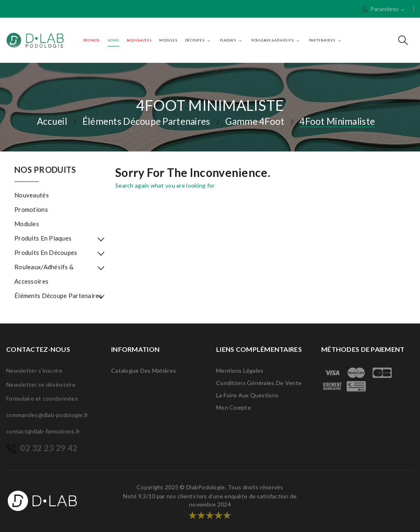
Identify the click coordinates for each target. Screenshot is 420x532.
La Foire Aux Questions (247, 395)
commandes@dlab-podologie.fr (47, 415)
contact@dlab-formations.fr (43, 431)
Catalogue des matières (144, 370)
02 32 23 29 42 (49, 448)
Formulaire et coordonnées (42, 398)
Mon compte (234, 407)
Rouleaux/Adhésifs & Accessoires (44, 274)
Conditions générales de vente (259, 383)
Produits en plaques (43, 238)
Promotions (31, 209)
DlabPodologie (206, 487)
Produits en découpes (46, 252)
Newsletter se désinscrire (41, 384)
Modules (27, 224)
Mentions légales (240, 370)
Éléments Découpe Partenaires (58, 296)
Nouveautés (32, 195)
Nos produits (45, 170)
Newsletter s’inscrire (34, 370)
